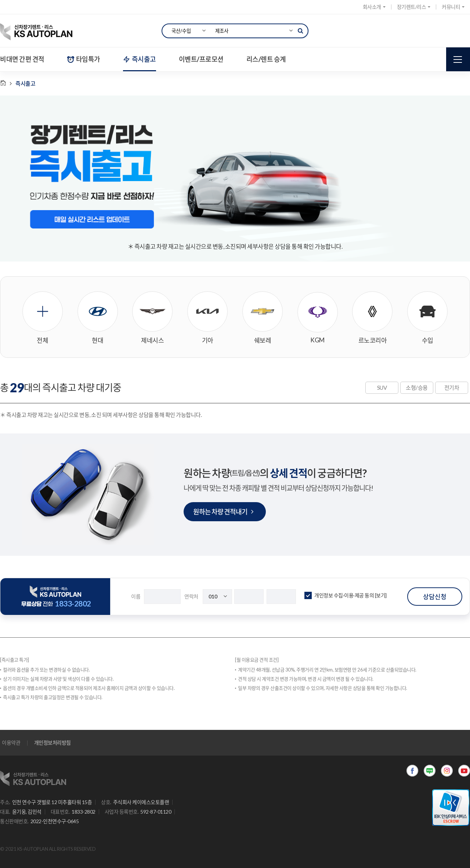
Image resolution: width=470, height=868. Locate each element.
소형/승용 (417, 388)
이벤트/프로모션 (201, 59)
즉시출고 (140, 59)
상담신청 (435, 597)
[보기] (381, 595)
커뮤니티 (453, 7)
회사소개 (374, 7)
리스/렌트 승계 (266, 59)
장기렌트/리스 (414, 7)
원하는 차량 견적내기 (223, 512)
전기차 (452, 388)
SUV (382, 388)
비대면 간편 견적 (22, 59)
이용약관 (11, 743)
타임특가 (84, 59)
